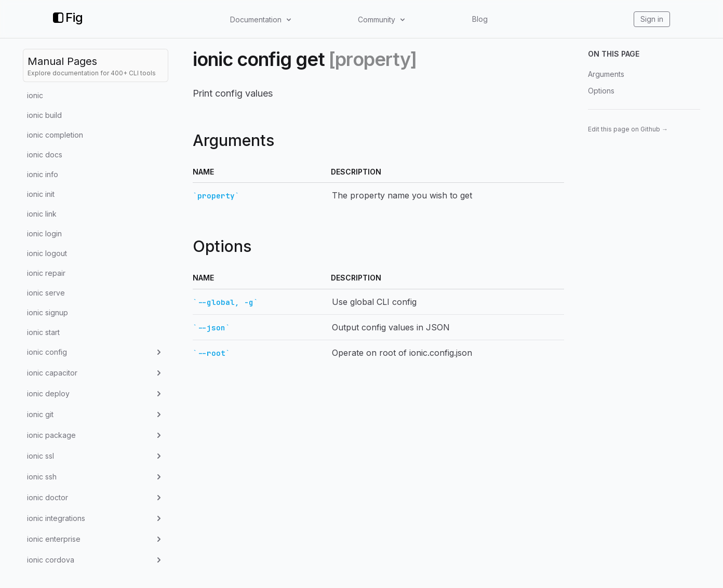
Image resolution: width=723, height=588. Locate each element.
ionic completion (55, 135)
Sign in (652, 19)
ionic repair (46, 273)
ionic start (43, 332)
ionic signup (48, 312)
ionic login (44, 233)
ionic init (41, 194)
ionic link (42, 214)
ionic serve (46, 293)
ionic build (44, 115)
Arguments (606, 74)
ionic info (43, 174)
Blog (480, 19)
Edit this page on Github (628, 129)
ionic (35, 95)
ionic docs (45, 155)
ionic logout (47, 253)
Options (601, 91)
